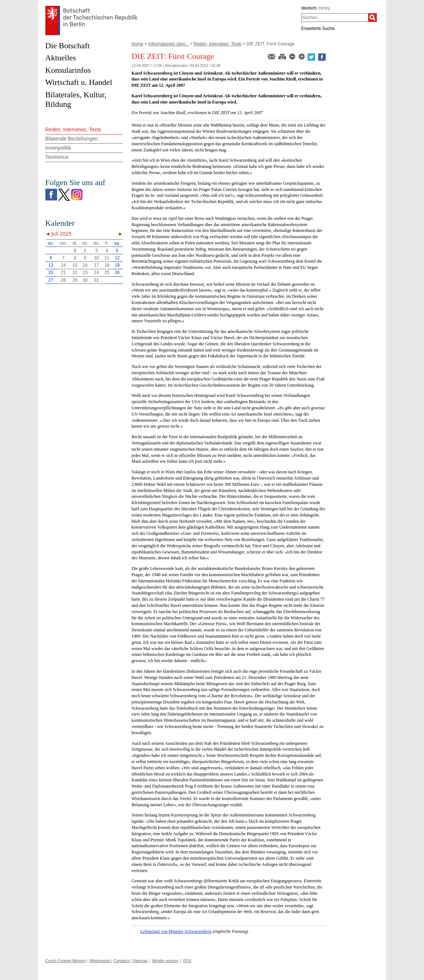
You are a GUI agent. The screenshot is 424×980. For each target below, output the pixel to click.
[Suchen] (372, 18)
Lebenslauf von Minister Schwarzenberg (176, 931)
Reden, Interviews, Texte (217, 44)
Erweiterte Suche (318, 29)
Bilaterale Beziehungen (72, 139)
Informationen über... (168, 44)
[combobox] (335, 18)
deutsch (309, 8)
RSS (187, 961)
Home (138, 44)
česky (324, 8)
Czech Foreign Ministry (66, 961)
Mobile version (165, 961)
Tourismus (57, 157)
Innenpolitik (58, 148)
